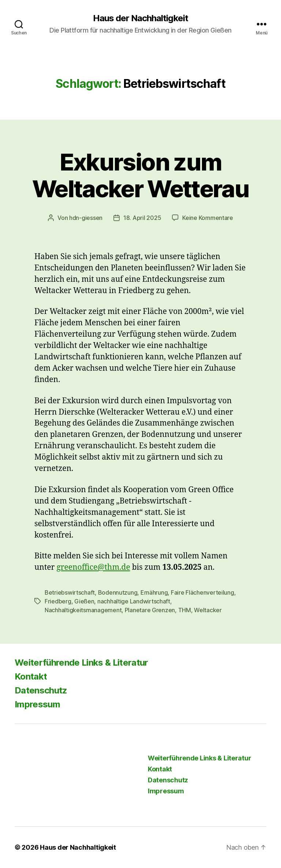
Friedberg (58, 601)
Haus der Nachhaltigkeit (140, 18)
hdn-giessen (86, 218)
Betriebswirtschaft (70, 592)
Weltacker (208, 610)
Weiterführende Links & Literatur (81, 663)
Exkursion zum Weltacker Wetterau (140, 175)
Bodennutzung (118, 592)
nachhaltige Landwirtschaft (134, 601)
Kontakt (31, 676)
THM (185, 610)
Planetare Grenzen (150, 610)
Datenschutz (41, 690)
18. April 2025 (142, 218)
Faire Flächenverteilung (203, 592)
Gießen (84, 601)
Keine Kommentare (208, 218)
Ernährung (154, 592)
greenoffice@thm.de (93, 567)
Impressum (37, 704)
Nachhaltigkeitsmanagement (83, 610)
